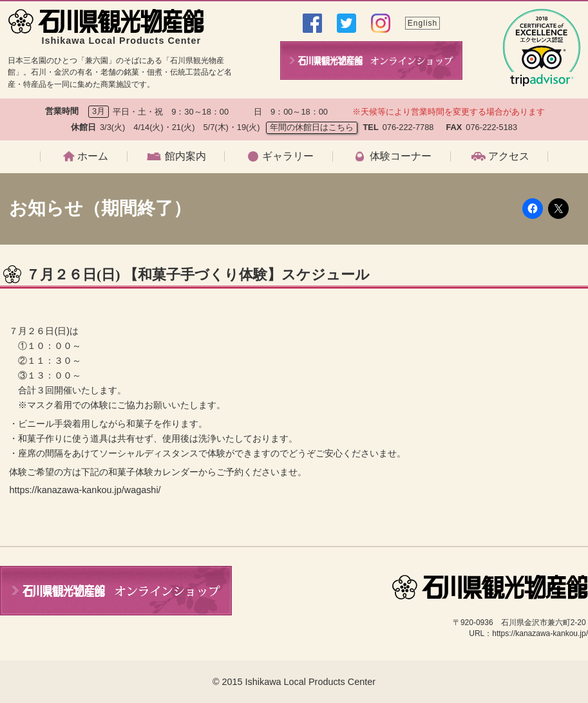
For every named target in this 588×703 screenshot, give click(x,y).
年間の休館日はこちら (312, 127)
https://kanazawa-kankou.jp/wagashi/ (85, 490)
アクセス (509, 156)
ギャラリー (288, 156)
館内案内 (185, 156)
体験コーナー (401, 156)
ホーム (93, 156)
